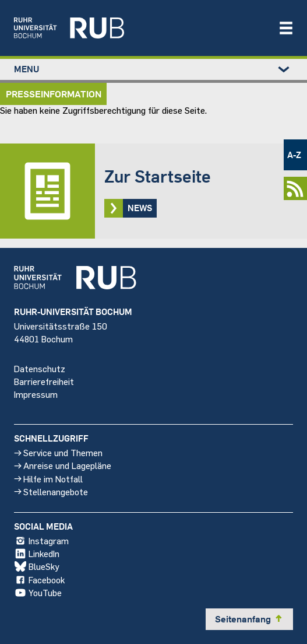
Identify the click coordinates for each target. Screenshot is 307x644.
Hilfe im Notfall (48, 478)
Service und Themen (58, 452)
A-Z (294, 155)
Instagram (41, 541)
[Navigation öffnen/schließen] (286, 28)
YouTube (38, 593)
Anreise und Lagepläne (63, 465)
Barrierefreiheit (44, 381)
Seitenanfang (249, 619)
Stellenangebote (51, 491)
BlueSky (37, 566)
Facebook (39, 580)
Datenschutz (40, 368)
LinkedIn (37, 554)
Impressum (36, 394)
